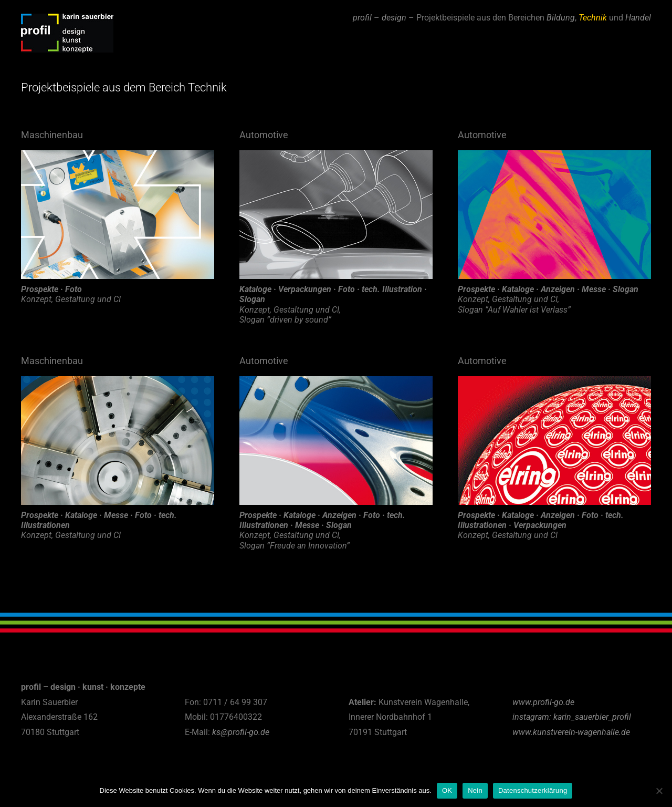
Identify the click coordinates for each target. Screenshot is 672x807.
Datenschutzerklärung (533, 790)
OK (447, 790)
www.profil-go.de (543, 702)
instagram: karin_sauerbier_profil (572, 717)
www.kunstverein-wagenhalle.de (571, 732)
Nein (475, 790)
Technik (593, 18)
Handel (638, 18)
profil (362, 18)
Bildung (561, 18)
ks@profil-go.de (241, 732)
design (394, 18)
